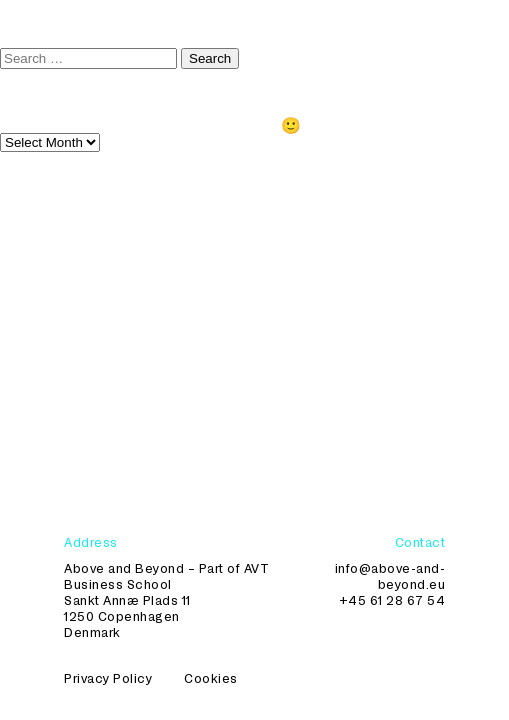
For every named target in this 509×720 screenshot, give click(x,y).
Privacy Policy (108, 678)
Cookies (211, 678)
